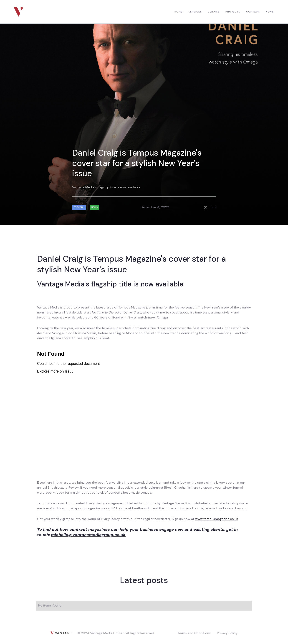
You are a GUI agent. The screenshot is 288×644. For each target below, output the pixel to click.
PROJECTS (233, 12)
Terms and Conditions (194, 633)
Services (195, 12)
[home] (18, 12)
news (270, 12)
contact (253, 12)
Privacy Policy (227, 633)
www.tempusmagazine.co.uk (217, 519)
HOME (178, 12)
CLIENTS (214, 12)
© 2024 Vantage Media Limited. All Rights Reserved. (116, 633)
